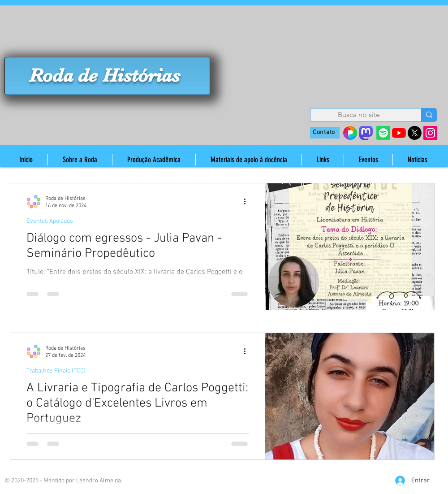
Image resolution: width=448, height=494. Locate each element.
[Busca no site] (359, 115)
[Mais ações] (248, 202)
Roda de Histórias (105, 75)
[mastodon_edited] (366, 133)
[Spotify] (383, 133)
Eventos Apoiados (50, 221)
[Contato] (325, 133)
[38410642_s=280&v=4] (350, 133)
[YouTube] (399, 133)
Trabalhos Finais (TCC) (56, 371)
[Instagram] (430, 133)
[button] (80, 160)
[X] (415, 133)
